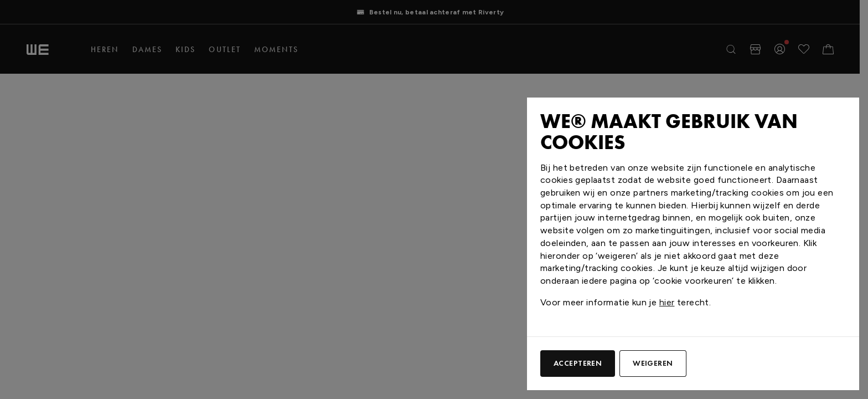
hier (667, 302)
